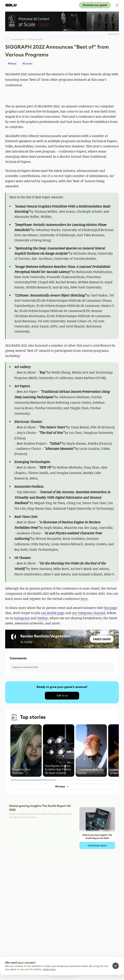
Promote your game (95, 5)
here (84, 599)
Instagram (22, 618)
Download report (97, 845)
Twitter (43, 618)
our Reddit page (53, 613)
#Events (27, 64)
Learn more (49, 969)
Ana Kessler (18, 39)
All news (62, 786)
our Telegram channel (88, 613)
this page (110, 608)
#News (12, 64)
